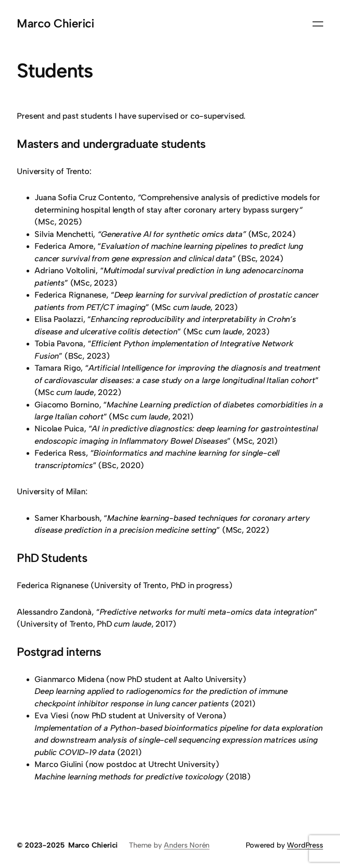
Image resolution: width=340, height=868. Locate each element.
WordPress (305, 845)
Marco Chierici (56, 23)
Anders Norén (187, 845)
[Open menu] (318, 24)
